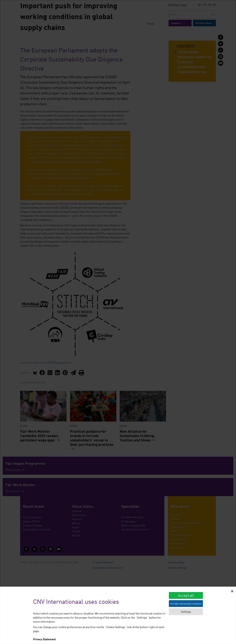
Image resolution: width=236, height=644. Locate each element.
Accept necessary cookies (186, 603)
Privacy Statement (44, 639)
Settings (186, 612)
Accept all (186, 595)
